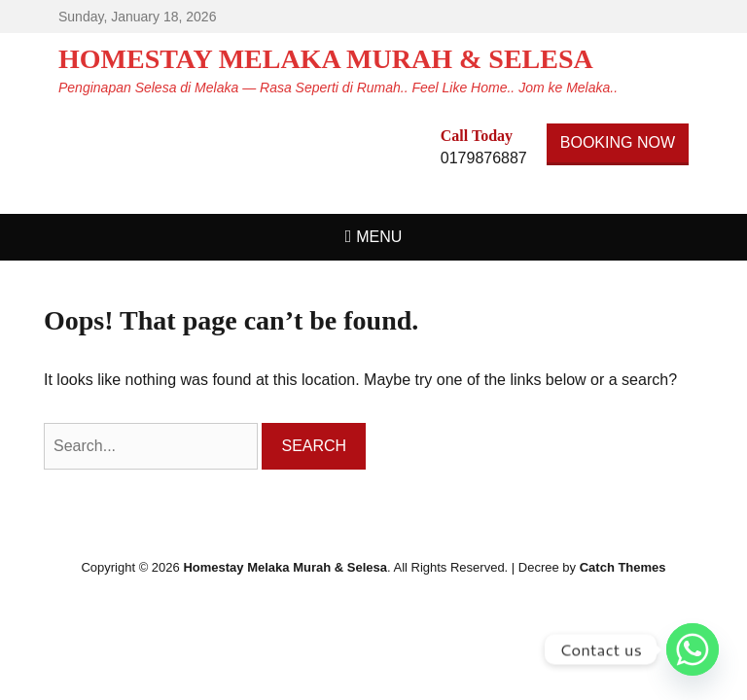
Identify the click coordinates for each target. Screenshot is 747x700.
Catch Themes (623, 567)
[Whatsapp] (693, 649)
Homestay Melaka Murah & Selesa (326, 59)
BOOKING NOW (618, 142)
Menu (379, 237)
